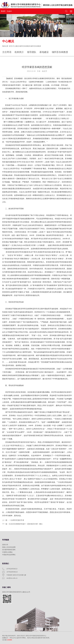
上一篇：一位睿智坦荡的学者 (13, 520)
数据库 (3, 11)
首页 (10, 46)
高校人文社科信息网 (9, 547)
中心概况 (16, 46)
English (9, 11)
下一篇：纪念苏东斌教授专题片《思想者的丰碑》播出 (22, 524)
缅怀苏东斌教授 (25, 46)
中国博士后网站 (7, 552)
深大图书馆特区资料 (9, 550)
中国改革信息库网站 (9, 555)
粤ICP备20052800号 (9, 636)
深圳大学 (5, 545)
